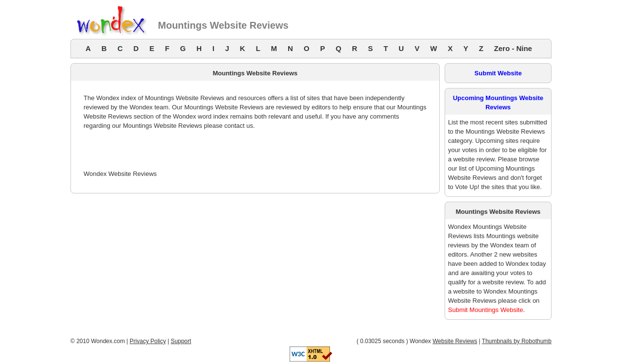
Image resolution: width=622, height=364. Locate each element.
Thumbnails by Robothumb (517, 341)
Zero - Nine (513, 48)
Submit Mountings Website (485, 310)
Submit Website (498, 73)
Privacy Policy (148, 341)
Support (181, 341)
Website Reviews (455, 341)
